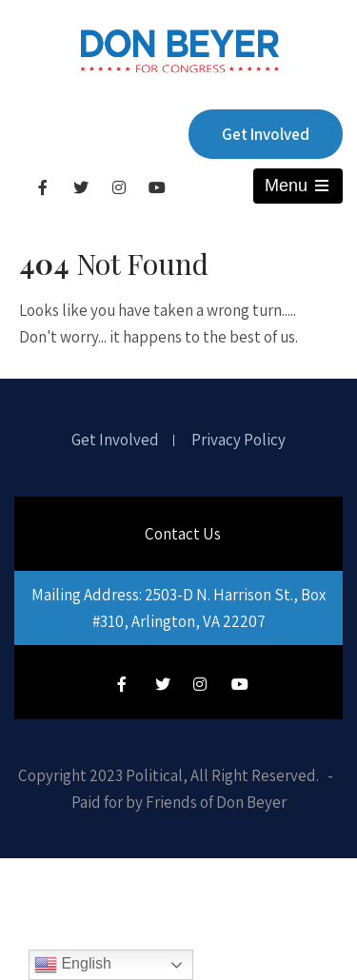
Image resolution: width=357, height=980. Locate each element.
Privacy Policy (238, 441)
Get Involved (266, 134)
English (73, 965)
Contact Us (183, 534)
